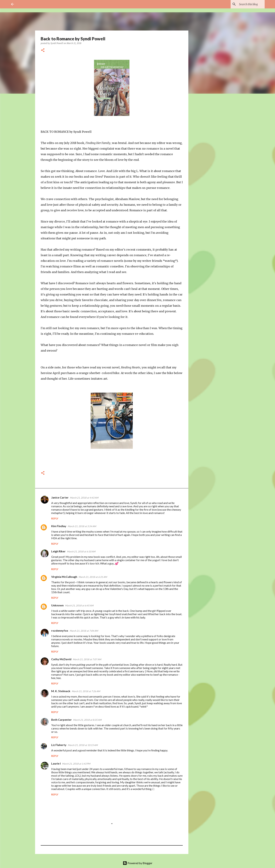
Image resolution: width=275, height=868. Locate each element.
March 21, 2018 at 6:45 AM (79, 605)
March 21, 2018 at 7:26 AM (86, 691)
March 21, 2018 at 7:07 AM (87, 659)
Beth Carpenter (61, 720)
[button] (43, 50)
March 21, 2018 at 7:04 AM (84, 631)
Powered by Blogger (138, 863)
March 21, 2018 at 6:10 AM (81, 551)
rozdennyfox (60, 630)
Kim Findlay (59, 526)
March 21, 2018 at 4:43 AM (84, 498)
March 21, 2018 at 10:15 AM (83, 745)
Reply (55, 518)
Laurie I (56, 763)
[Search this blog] (246, 4)
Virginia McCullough (64, 577)
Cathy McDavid (61, 659)
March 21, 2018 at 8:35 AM (87, 720)
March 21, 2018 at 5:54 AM (82, 526)
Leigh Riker (58, 551)
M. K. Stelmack (61, 691)
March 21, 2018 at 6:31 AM (93, 577)
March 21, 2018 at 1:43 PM (76, 764)
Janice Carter (60, 497)
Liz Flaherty (59, 745)
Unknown (57, 605)
